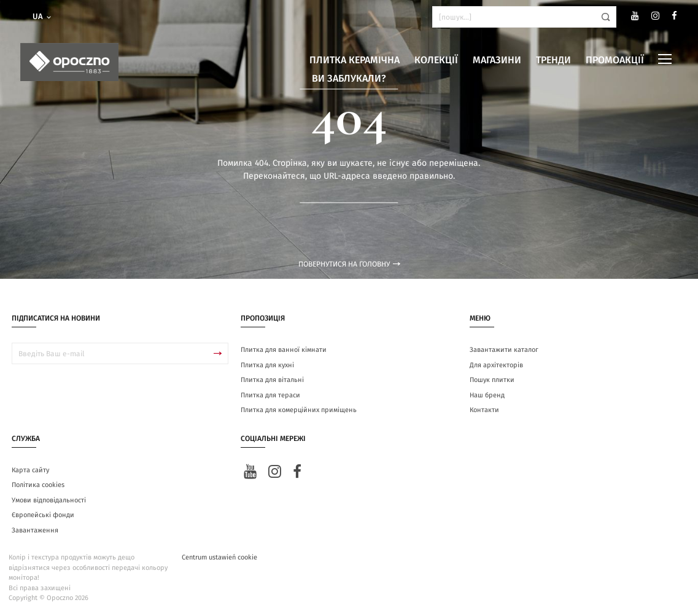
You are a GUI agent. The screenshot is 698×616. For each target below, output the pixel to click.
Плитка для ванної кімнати (284, 350)
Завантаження (35, 530)
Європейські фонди (43, 515)
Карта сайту (30, 470)
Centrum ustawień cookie (219, 557)
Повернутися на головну (349, 264)
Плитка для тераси (270, 395)
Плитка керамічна (355, 60)
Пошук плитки (492, 380)
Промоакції (615, 60)
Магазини (497, 60)
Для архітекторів (496, 365)
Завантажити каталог (504, 350)
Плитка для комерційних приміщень (299, 410)
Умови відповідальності (49, 500)
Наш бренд (487, 395)
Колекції (436, 60)
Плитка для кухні (267, 365)
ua (43, 17)
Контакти (484, 410)
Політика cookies (38, 485)
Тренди (553, 60)
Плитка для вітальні (272, 380)
